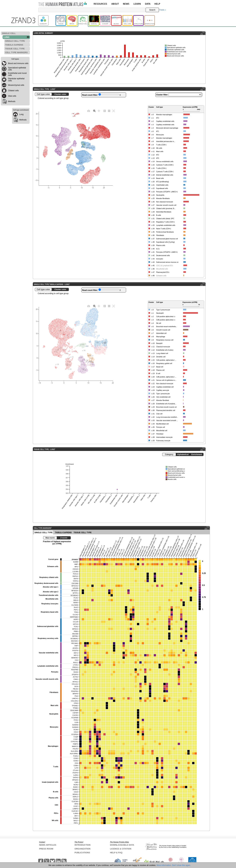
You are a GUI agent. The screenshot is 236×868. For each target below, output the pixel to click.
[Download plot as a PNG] (89, 111)
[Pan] (99, 111)
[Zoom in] (105, 111)
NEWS (126, 4)
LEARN (137, 4)
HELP (157, 4)
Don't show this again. (181, 865)
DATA (148, 4)
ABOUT (115, 4)
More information (164, 865)
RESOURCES (100, 4)
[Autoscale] (114, 111)
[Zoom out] (109, 111)
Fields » (163, 10)
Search (152, 10)
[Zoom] (94, 111)
